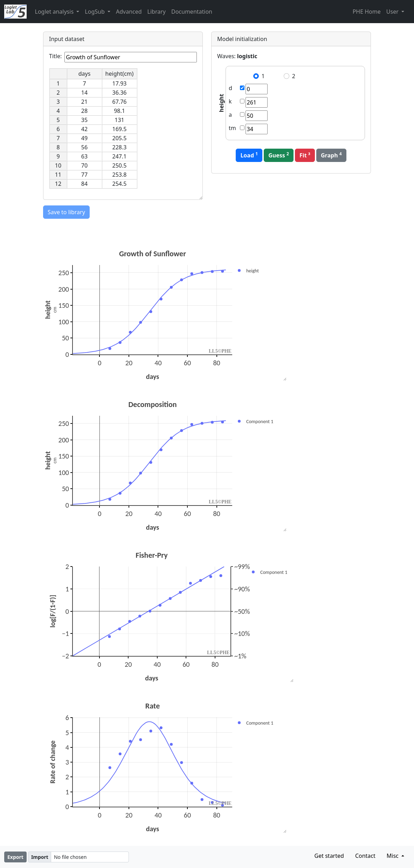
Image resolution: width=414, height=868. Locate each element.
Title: (55, 56)
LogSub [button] (95, 12)
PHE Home (367, 12)
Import (40, 857)
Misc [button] (393, 856)
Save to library (66, 212)
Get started (329, 856)
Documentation (192, 12)
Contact (365, 856)
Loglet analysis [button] (55, 12)
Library (157, 12)
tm (232, 128)
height (221, 103)
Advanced (129, 12)
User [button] (393, 12)
